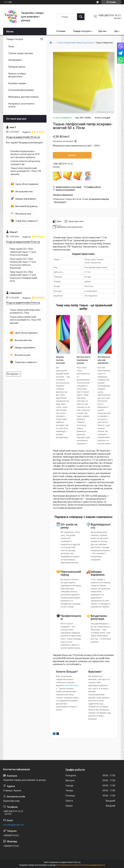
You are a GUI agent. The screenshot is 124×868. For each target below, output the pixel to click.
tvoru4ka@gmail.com (14, 825)
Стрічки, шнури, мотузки (21, 53)
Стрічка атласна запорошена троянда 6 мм (25, 163)
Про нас (102, 31)
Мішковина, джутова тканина (23, 97)
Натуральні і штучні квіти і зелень (21, 105)
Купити (72, 155)
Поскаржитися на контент (68, 865)
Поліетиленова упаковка (21, 90)
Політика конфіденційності (93, 865)
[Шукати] (81, 17)
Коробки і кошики (17, 83)
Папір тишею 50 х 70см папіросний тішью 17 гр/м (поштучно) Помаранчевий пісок (23, 276)
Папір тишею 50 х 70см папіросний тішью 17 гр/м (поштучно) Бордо (23, 252)
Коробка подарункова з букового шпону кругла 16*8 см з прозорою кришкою (25, 154)
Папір (11, 46)
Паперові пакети (17, 67)
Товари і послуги (82, 31)
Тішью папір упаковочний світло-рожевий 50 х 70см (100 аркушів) (25, 320)
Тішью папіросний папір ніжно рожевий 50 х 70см (25, 311)
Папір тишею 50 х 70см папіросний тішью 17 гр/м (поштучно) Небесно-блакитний (23, 263)
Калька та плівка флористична (17, 75)
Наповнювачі (15, 60)
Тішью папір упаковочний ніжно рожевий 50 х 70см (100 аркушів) (26, 171)
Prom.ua (77, 862)
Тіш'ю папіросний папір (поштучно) (75, 43)
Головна (61, 31)
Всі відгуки (13, 374)
